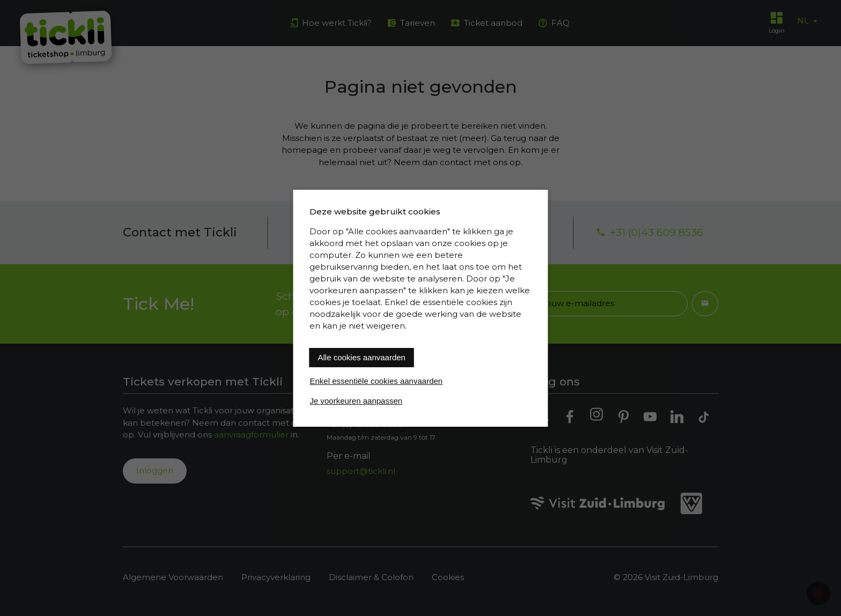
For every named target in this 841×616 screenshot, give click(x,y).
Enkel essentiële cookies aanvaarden (377, 381)
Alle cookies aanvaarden (362, 357)
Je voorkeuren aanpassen (356, 401)
